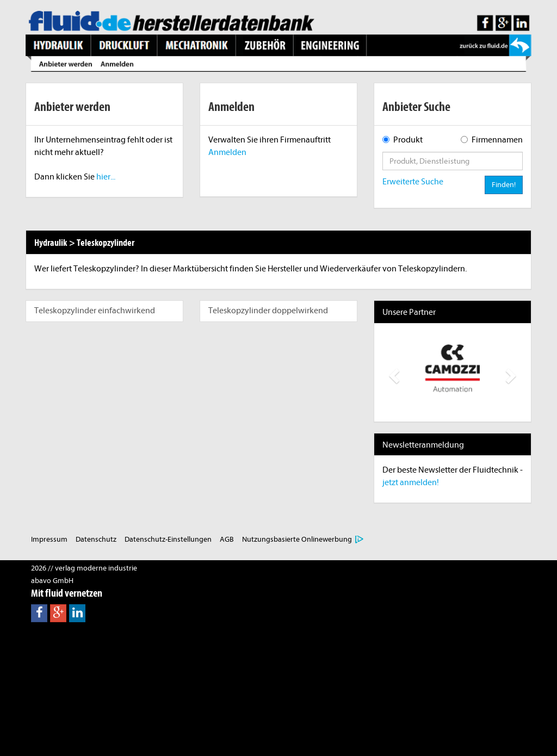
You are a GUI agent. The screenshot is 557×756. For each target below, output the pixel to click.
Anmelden (227, 152)
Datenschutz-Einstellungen (168, 539)
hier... (106, 177)
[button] (393, 373)
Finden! (504, 185)
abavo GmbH (52, 581)
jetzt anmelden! (411, 482)
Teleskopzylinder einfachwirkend (95, 311)
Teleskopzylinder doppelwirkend (268, 311)
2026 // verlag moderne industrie (84, 568)
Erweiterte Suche (413, 182)
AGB (227, 539)
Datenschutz (96, 539)
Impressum (49, 539)
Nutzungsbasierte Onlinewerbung (297, 539)
